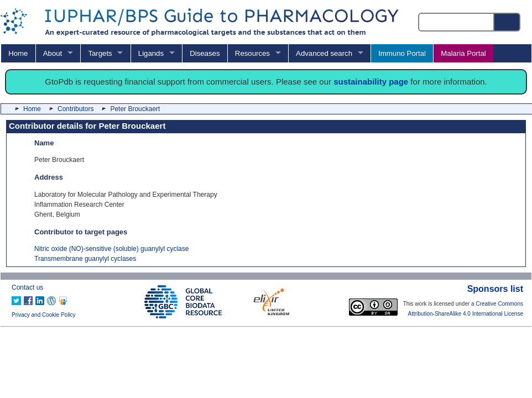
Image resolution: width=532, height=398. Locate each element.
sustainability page (371, 82)
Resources (252, 53)
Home (18, 53)
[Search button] (508, 22)
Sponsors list (495, 289)
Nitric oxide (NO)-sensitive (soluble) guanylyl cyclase (111, 249)
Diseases (205, 53)
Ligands (151, 53)
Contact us (27, 287)
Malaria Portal (463, 53)
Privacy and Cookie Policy (44, 315)
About (53, 53)
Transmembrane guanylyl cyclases (85, 259)
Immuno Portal (402, 53)
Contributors (75, 109)
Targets (100, 53)
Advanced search (324, 53)
